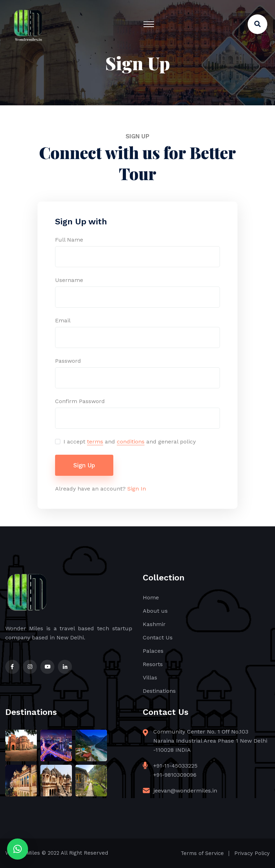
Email (63, 320)
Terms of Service (202, 853)
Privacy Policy (252, 853)
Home (151, 597)
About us (155, 611)
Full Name (69, 240)
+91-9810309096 (175, 775)
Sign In (137, 489)
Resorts (153, 664)
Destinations (159, 691)
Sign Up (84, 465)
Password (68, 361)
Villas (150, 678)
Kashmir (154, 624)
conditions (131, 442)
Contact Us (158, 637)
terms (95, 442)
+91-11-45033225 (175, 766)
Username (69, 280)
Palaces (153, 651)
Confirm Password (80, 401)
